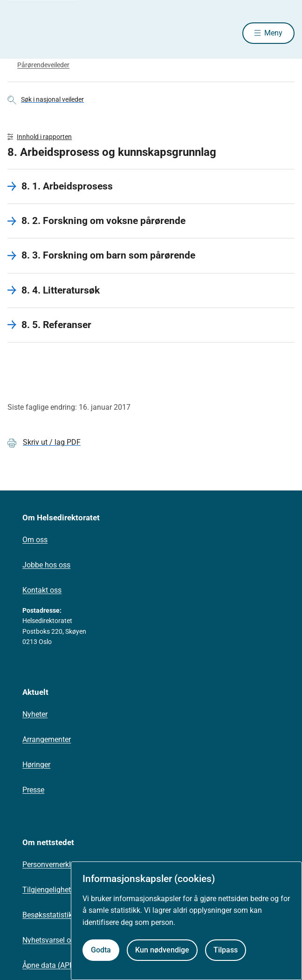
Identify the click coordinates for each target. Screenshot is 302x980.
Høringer (36, 765)
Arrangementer (47, 739)
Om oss (35, 540)
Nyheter (35, 714)
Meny (273, 33)
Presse (33, 790)
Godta (101, 950)
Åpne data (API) (48, 965)
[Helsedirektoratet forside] (19, 33)
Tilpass (226, 950)
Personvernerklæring (56, 864)
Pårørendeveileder (43, 65)
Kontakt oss (42, 590)
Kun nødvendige (162, 950)
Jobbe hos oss (46, 565)
